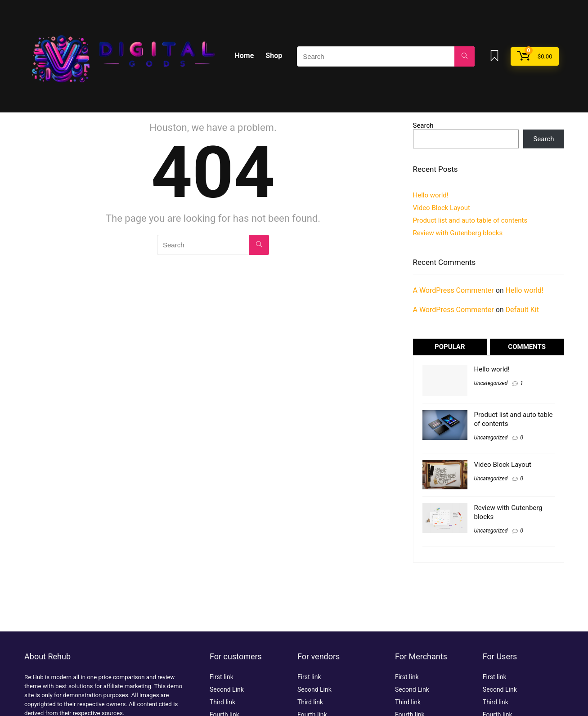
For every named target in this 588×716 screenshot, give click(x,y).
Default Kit (522, 310)
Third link (222, 702)
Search (423, 125)
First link (222, 677)
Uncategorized (491, 383)
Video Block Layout (442, 208)
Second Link (227, 689)
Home (245, 56)
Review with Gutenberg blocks (458, 233)
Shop (274, 56)
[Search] (465, 56)
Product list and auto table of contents (470, 220)
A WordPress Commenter (453, 290)
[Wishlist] (494, 57)
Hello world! (431, 195)
